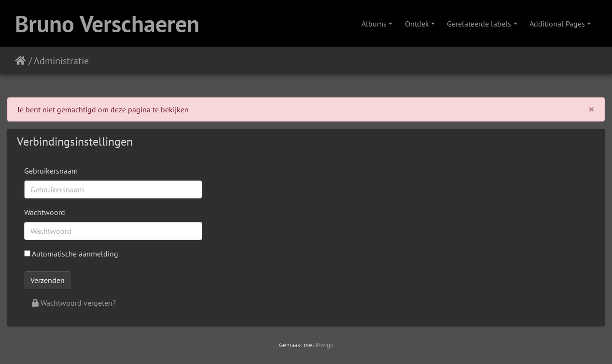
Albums (374, 24)
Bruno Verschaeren (107, 24)
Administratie (61, 61)
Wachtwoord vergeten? (74, 303)
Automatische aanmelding (71, 254)
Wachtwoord (45, 212)
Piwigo (325, 345)
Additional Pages (557, 24)
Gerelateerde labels (479, 24)
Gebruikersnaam (51, 171)
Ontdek (417, 24)
